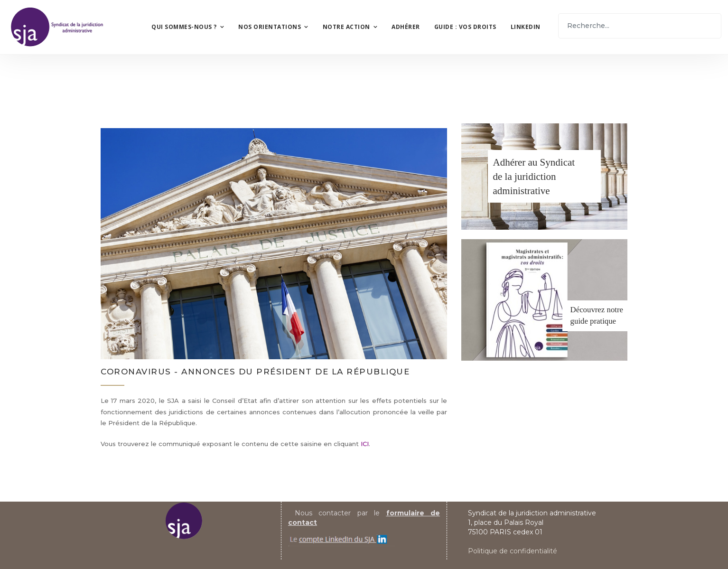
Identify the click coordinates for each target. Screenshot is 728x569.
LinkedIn (526, 27)
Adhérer (406, 27)
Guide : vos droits (465, 27)
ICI (365, 444)
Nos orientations (270, 27)
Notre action (346, 27)
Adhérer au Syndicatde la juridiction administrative (534, 177)
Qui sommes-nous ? (184, 27)
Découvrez (588, 310)
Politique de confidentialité (513, 551)
